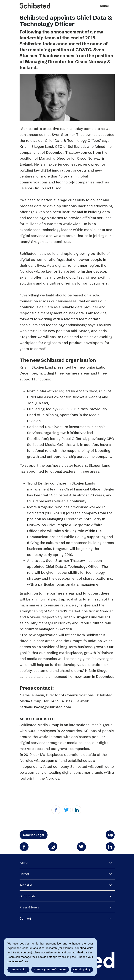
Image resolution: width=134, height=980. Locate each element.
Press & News (29, 907)
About (24, 863)
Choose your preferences (50, 969)
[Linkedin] (77, 810)
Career (24, 874)
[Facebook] (56, 810)
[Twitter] (66, 810)
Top (110, 835)
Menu (107, 6)
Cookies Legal (34, 835)
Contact (25, 918)
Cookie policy (82, 969)
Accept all (18, 969)
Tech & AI (26, 885)
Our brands (27, 896)
